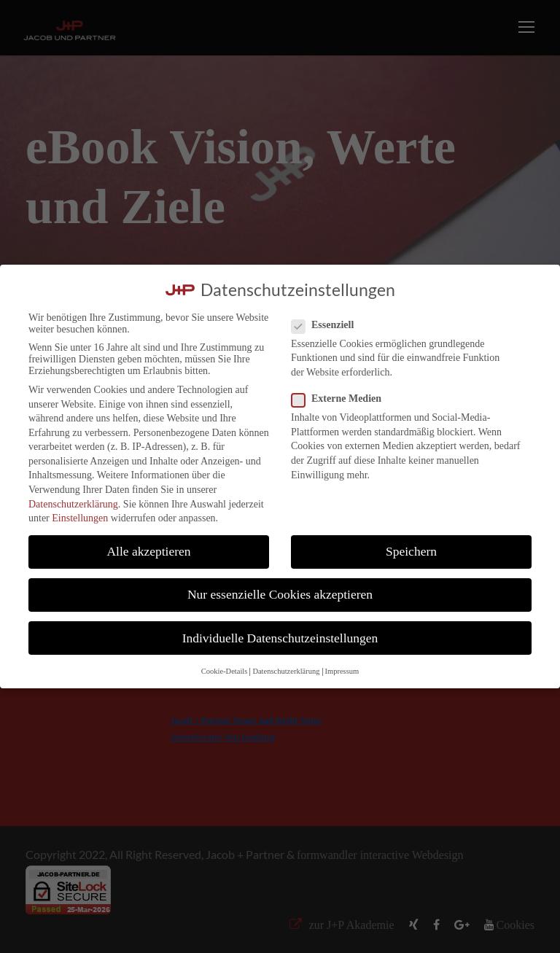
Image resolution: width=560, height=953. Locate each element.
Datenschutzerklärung (73, 504)
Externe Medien (342, 399)
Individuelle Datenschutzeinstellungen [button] (280, 638)
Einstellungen (80, 518)
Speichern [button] (411, 551)
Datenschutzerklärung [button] (286, 671)
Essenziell (328, 325)
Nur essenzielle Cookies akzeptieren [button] (280, 594)
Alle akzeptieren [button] (148, 551)
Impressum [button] (342, 671)
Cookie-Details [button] (225, 671)
